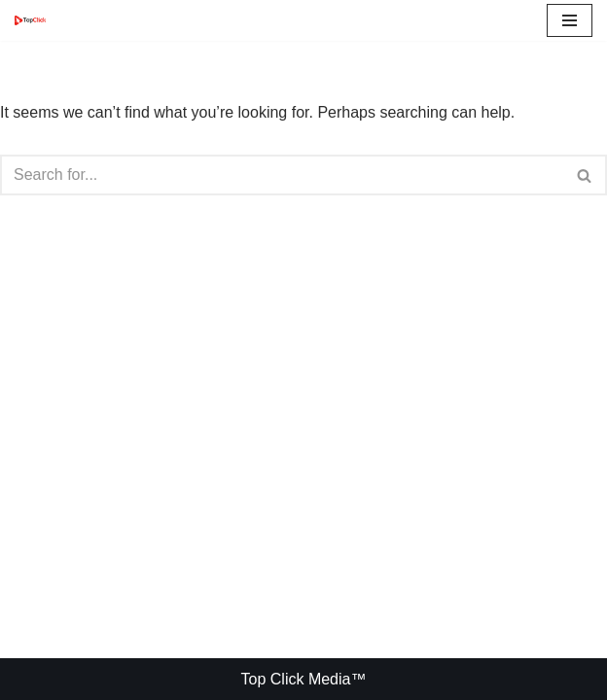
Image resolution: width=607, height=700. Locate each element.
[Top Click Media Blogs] (35, 20)
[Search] (282, 175)
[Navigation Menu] (570, 20)
